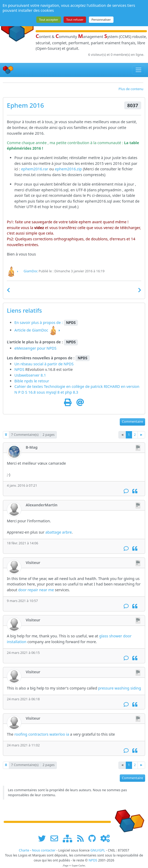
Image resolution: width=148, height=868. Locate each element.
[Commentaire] (126, 491)
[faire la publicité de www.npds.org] (56, 838)
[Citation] (135, 491)
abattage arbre (58, 532)
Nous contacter (44, 850)
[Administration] (105, 838)
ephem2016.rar (35, 169)
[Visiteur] (14, 567)
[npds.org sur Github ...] (94, 838)
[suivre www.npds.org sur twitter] (44, 838)
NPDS (69, 364)
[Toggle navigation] (139, 70)
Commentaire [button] (132, 422)
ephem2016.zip (69, 169)
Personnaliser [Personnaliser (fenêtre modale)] (101, 20)
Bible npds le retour (32, 381)
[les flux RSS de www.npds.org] (82, 838)
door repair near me (36, 590)
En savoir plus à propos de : (39, 322)
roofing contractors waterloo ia (42, 734)
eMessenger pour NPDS (35, 348)
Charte (24, 850)
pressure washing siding (119, 688)
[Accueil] (8, 70)
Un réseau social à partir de (39, 364)
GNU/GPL (98, 850)
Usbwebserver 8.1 (30, 375)
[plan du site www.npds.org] (69, 838)
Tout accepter (49, 20)
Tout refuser (75, 20)
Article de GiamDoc (31, 330)
